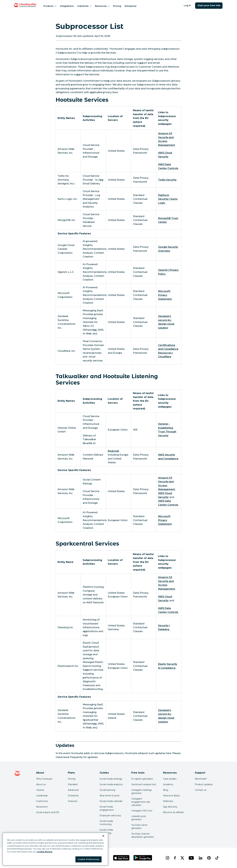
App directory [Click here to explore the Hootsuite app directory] (170, 807)
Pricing (117, 6)
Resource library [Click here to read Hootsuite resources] (171, 796)
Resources (102, 6)
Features (73, 801)
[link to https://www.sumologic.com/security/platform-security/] (168, 199)
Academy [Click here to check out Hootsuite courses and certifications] (168, 784)
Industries (84, 6)
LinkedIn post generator (139, 818)
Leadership (42, 796)
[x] (182, 858)
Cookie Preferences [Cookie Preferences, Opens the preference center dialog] (88, 859)
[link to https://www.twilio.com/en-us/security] (168, 180)
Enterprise (131, 6)
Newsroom (42, 807)
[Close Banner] (103, 836)
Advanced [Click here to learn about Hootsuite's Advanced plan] (73, 790)
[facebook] (175, 858)
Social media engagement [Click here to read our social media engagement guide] (107, 808)
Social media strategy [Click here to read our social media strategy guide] (111, 779)
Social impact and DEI (48, 812)
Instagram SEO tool (142, 811)
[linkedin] (200, 858)
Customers (42, 801)
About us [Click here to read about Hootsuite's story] (41, 784)
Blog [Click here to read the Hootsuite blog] (166, 790)
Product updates (204, 784)
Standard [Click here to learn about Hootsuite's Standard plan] (73, 784)
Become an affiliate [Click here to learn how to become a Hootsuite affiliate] (173, 812)
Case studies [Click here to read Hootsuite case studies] (170, 779)
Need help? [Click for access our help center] (201, 779)
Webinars (168, 801)
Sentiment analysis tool (144, 784)
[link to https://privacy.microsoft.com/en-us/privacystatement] (165, 295)
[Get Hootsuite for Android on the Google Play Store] (143, 858)
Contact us (201, 790)
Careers (40, 790)
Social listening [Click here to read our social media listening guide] (107, 790)
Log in (187, 5)
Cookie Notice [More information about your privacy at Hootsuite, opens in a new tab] (44, 852)
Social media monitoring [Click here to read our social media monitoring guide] (106, 823)
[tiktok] (217, 858)
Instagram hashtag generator (141, 792)
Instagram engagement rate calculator (141, 802)
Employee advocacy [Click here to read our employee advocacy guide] (110, 815)
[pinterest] (209, 858)
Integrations (67, 6)
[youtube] (191, 858)
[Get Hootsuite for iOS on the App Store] (121, 858)
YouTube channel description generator (143, 835)
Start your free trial (209, 5)
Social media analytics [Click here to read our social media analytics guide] (111, 784)
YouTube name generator (139, 827)
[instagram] (167, 858)
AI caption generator (142, 779)
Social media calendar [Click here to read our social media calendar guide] (111, 801)
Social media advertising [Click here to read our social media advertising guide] (106, 831)
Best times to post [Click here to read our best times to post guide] (110, 796)
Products (50, 6)
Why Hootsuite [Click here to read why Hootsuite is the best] (44, 779)
